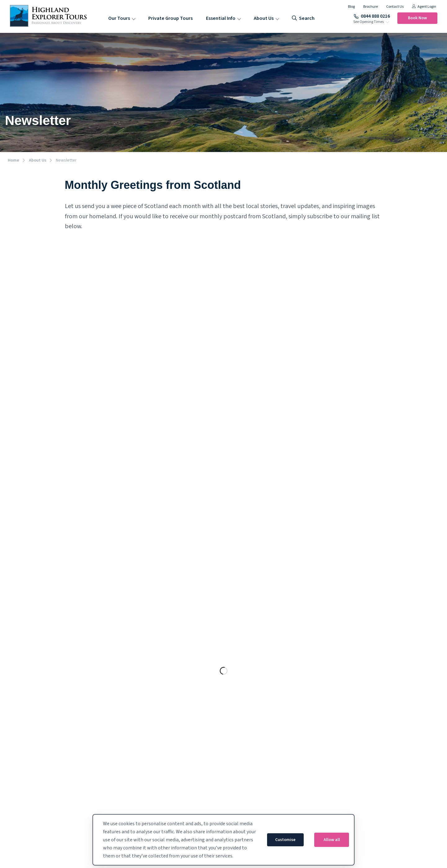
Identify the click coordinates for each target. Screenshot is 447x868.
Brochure (371, 7)
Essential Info (221, 18)
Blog (351, 7)
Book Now (417, 18)
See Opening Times (369, 22)
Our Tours (119, 18)
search (303, 18)
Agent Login (424, 7)
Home (13, 160)
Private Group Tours (170, 18)
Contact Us (395, 7)
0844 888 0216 (372, 16)
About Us (264, 18)
